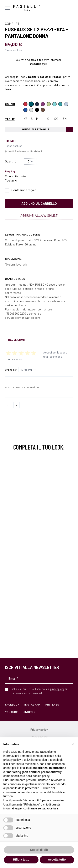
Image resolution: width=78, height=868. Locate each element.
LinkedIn (29, 712)
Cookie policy (39, 737)
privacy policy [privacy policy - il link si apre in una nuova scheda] (12, 760)
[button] (73, 744)
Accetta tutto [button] (57, 860)
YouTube (11, 712)
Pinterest (53, 704)
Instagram (32, 704)
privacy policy (57, 689)
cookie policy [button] (41, 776)
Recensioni (16, 340)
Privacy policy (39, 729)
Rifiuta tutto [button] (21, 860)
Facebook (12, 704)
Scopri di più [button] (39, 850)
